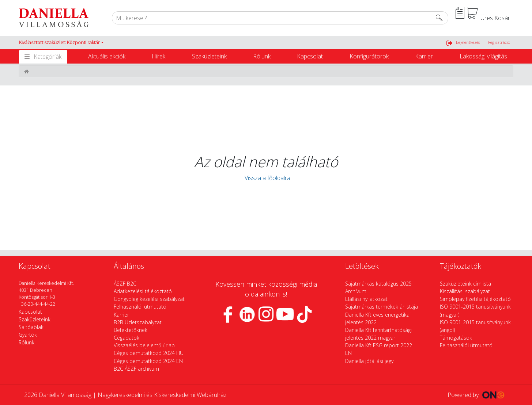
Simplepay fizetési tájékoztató (475, 299)
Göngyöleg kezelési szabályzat (149, 299)
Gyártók (28, 335)
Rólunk (262, 56)
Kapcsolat (310, 56)
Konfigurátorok (369, 56)
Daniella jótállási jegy (369, 361)
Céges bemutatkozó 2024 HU (149, 353)
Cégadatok (127, 338)
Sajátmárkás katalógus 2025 (378, 284)
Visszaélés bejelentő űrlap (144, 345)
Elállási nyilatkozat (366, 299)
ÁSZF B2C (125, 284)
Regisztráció (499, 42)
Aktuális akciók (107, 56)
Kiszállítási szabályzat (465, 291)
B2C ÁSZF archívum (136, 369)
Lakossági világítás (483, 56)
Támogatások (456, 338)
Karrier (424, 56)
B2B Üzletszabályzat (138, 322)
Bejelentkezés (468, 42)
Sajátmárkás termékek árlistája (382, 307)
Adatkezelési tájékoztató (143, 291)
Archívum (356, 291)
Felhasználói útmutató (140, 307)
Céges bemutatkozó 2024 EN (148, 361)
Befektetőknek (131, 330)
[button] (61, 43)
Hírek (159, 56)
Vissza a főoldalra (266, 178)
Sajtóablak (31, 327)
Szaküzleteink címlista (465, 284)
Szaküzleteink (209, 56)
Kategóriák (48, 57)
